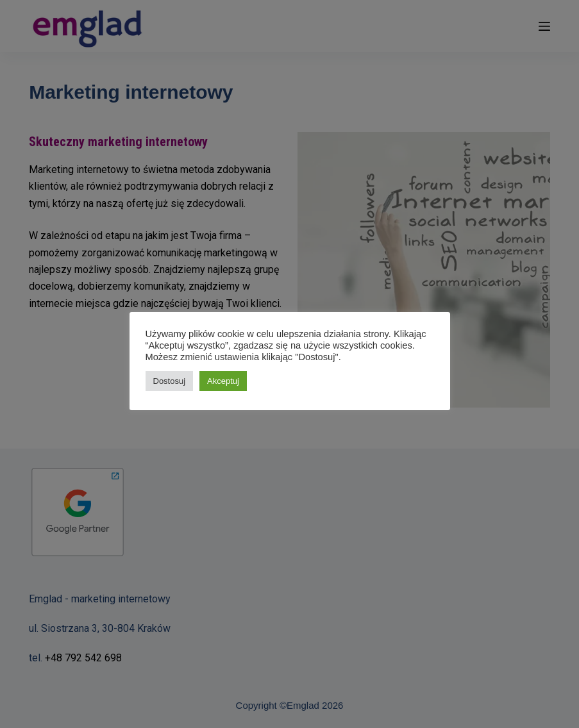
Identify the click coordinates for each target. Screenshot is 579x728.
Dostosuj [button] (170, 381)
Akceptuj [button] (223, 381)
